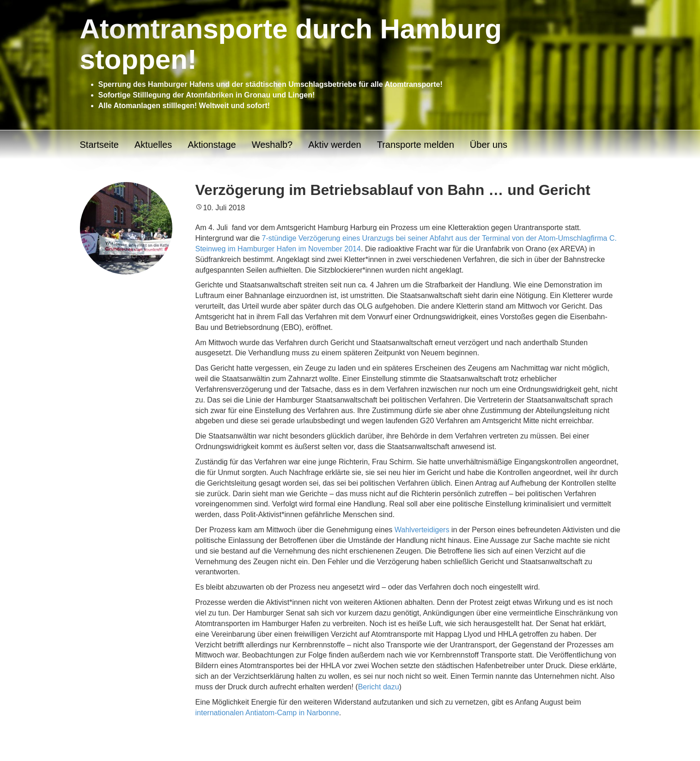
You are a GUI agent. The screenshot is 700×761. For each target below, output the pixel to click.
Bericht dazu (379, 687)
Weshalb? (272, 145)
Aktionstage (212, 145)
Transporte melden (416, 145)
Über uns (489, 145)
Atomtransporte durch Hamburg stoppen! (291, 44)
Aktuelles (153, 145)
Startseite (99, 145)
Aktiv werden (335, 145)
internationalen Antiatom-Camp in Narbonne (267, 713)
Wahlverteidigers (422, 530)
